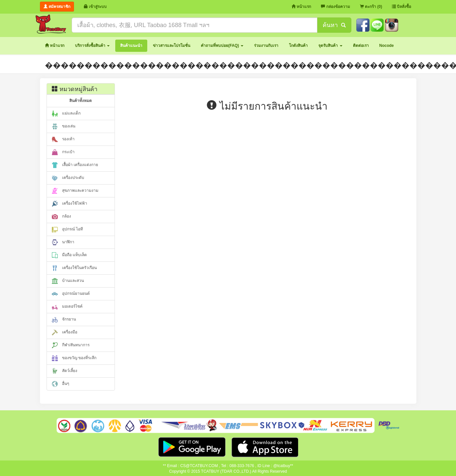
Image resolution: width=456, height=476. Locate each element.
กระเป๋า (63, 152)
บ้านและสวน (68, 281)
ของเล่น (64, 126)
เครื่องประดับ (68, 178)
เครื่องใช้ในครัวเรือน (74, 268)
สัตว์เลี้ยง (65, 371)
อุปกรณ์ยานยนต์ (71, 294)
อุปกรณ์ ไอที (68, 229)
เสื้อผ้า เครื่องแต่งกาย (75, 165)
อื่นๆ (60, 384)
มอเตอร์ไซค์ (67, 307)
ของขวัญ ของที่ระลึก (74, 358)
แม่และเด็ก (66, 114)
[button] (92, 46)
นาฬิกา (63, 242)
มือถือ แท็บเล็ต (70, 255)
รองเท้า (63, 139)
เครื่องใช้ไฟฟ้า (70, 204)
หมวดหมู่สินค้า (75, 89)
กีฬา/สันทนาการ (71, 345)
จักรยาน (64, 320)
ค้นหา (334, 25)
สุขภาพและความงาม (75, 191)
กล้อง (61, 217)
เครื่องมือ (65, 332)
